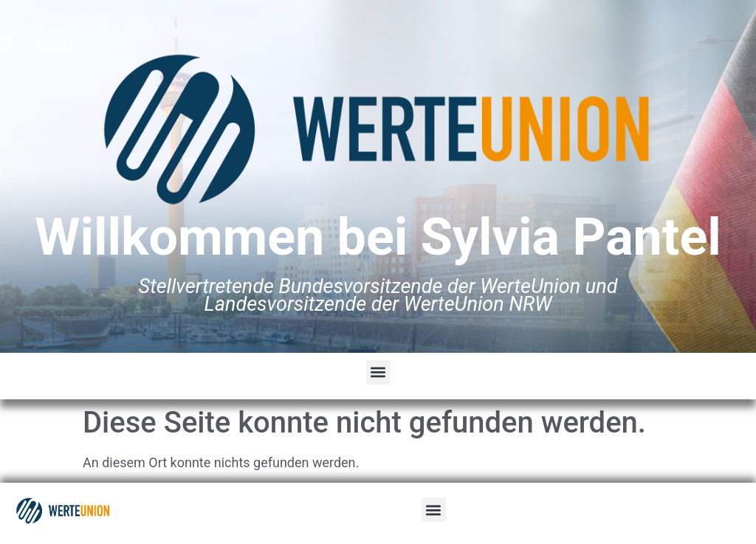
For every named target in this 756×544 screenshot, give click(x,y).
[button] (378, 372)
